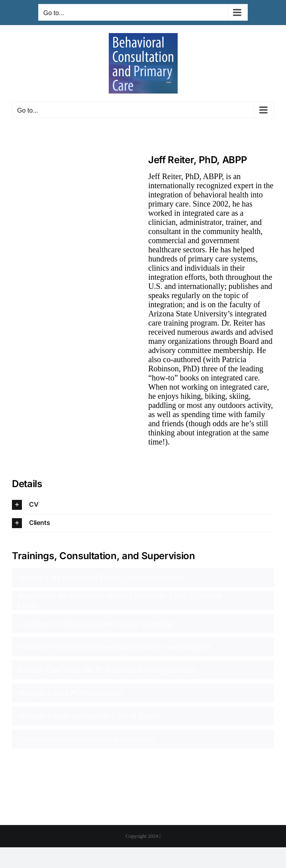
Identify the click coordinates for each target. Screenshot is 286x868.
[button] (143, 505)
